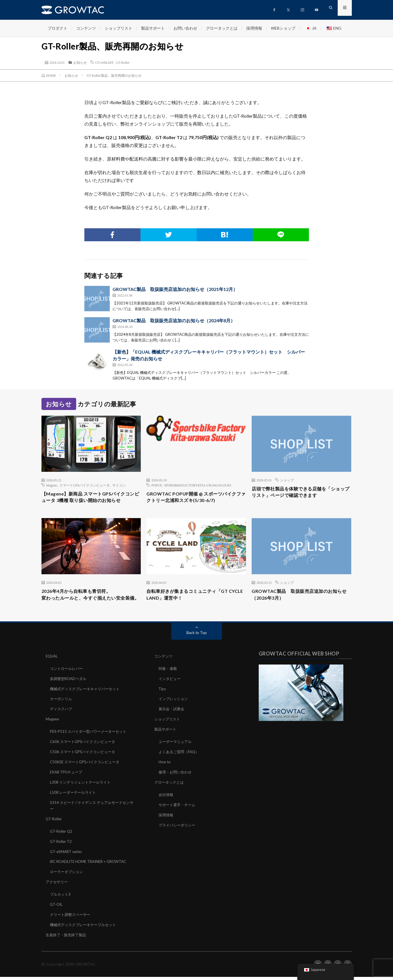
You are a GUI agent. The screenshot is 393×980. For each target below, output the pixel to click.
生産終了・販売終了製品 (67, 938)
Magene (52, 485)
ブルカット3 (61, 899)
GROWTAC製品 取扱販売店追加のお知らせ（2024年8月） (174, 320)
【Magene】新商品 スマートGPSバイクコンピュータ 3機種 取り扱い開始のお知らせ (91, 498)
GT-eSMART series (67, 857)
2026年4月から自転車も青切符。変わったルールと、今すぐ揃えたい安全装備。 (91, 600)
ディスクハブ (62, 718)
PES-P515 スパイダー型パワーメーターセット (91, 740)
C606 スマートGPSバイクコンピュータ (85, 750)
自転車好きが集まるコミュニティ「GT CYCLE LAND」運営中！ (192, 597)
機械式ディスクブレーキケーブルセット (85, 928)
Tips (163, 698)
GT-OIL (57, 908)
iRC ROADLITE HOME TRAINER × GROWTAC (91, 867)
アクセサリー (58, 886)
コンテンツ (86, 28)
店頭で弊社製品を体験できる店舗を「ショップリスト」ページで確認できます (301, 493)
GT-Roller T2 (62, 847)
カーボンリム (62, 708)
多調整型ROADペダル (70, 688)
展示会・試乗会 (172, 718)
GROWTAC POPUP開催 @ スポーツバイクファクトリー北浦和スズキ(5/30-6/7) (194, 498)
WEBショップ (283, 28)
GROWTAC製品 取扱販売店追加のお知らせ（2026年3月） (299, 597)
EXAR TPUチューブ (67, 780)
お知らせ (80, 62)
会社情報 (166, 802)
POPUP (156, 485)
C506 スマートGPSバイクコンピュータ (85, 760)
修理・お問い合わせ (176, 780)
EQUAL (52, 666)
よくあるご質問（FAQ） (180, 760)
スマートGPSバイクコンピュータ (85, 485)
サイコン (119, 485)
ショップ (287, 480)
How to (165, 770)
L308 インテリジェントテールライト (82, 789)
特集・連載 (168, 678)
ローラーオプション (68, 877)
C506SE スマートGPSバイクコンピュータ (87, 770)
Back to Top (196, 643)
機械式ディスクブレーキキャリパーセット (87, 698)
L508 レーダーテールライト (74, 799)
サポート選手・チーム (178, 811)
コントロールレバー (68, 678)
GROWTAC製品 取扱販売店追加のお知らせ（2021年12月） (175, 289)
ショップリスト (118, 28)
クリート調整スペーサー (72, 918)
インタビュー (170, 688)
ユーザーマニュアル (176, 750)
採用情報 (254, 28)
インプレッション (174, 708)
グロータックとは (222, 28)
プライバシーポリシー (178, 831)
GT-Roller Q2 (62, 837)
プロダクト (58, 28)
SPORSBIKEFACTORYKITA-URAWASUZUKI (197, 485)
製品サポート (153, 28)
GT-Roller (123, 62)
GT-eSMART (104, 62)
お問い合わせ (185, 28)
